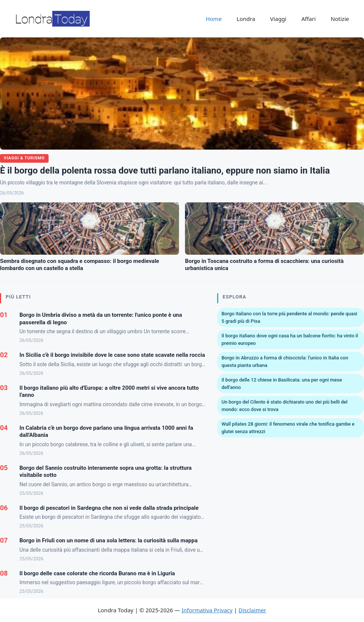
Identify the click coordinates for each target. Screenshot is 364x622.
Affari (308, 19)
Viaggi (278, 19)
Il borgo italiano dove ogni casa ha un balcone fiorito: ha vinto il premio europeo (290, 339)
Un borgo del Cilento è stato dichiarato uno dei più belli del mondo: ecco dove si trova (285, 406)
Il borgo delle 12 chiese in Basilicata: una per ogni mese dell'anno (282, 384)
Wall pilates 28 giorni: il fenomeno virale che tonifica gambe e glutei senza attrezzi (288, 428)
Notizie (340, 19)
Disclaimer (252, 610)
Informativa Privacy (207, 610)
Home (214, 19)
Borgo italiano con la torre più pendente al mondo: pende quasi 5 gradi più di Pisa (289, 317)
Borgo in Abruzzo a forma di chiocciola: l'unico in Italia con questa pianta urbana (285, 361)
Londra (246, 19)
